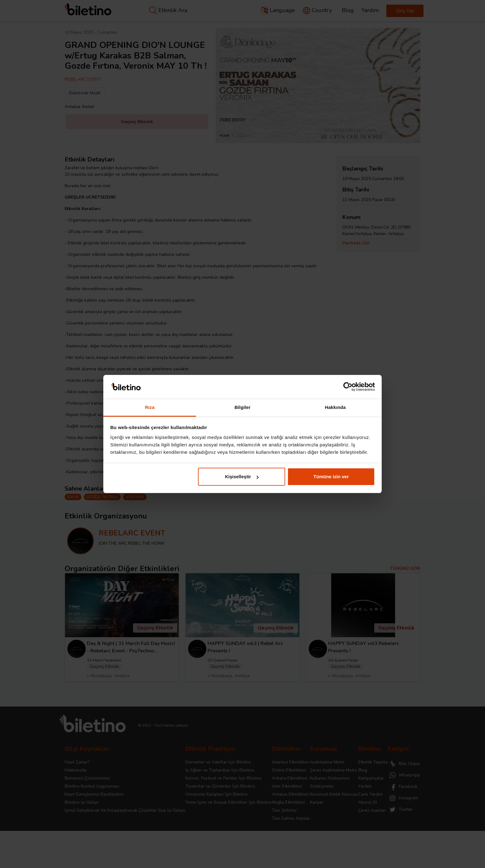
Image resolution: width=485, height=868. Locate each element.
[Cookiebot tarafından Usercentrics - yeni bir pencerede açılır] (348, 387)
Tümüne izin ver (331, 477)
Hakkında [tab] (335, 407)
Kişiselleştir (242, 477)
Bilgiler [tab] (242, 407)
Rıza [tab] (150, 407)
